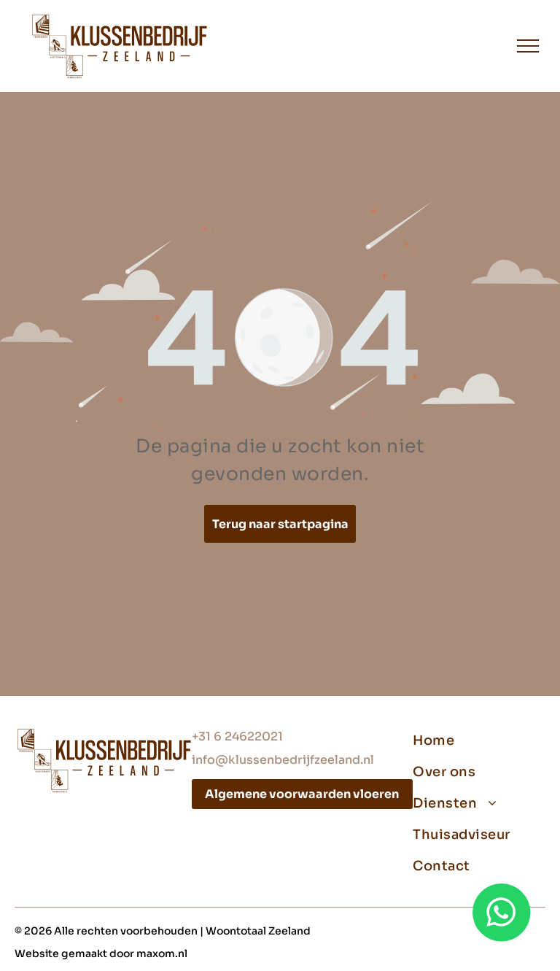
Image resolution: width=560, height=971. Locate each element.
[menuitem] (474, 741)
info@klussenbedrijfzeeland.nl (283, 760)
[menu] (528, 46)
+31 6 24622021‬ (237, 736)
